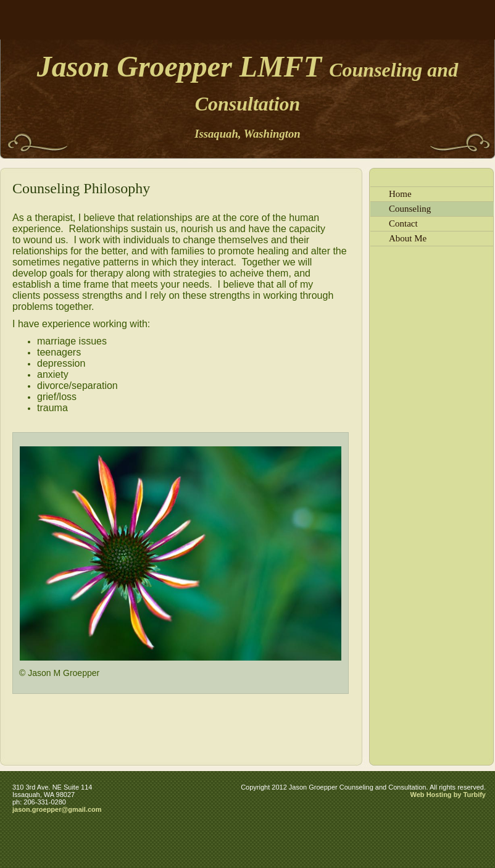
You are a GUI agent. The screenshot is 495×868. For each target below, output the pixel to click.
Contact (403, 223)
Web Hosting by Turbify (448, 795)
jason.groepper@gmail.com (57, 809)
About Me (408, 238)
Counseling (410, 209)
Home (400, 194)
